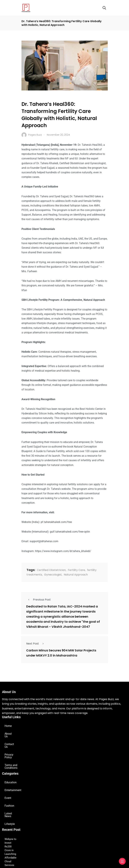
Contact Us (11, 741)
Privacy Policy (13, 749)
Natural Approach (76, 575)
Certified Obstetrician (51, 570)
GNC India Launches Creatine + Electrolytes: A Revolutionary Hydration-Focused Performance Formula (62, 847)
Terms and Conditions (18, 757)
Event (8, 787)
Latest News (12, 803)
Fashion (9, 795)
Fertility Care (76, 570)
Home (8, 726)
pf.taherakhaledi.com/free (56, 522)
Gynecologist (53, 575)
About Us (10, 734)
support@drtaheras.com (44, 541)
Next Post (36, 644)
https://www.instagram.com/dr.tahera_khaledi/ (63, 551)
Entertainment (13, 779)
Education (11, 772)
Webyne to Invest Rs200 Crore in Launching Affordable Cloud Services (44, 826)
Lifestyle (10, 810)
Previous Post (38, 600)
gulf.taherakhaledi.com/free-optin (70, 532)
